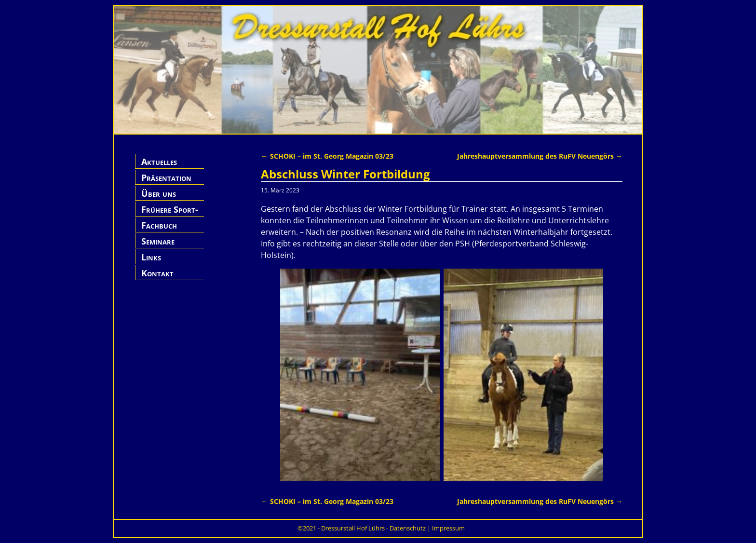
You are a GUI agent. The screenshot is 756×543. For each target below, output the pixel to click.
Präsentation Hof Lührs (166, 183)
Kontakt (157, 273)
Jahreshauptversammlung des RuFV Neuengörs (540, 156)
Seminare (158, 241)
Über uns (159, 193)
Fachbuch (159, 225)
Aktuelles (159, 162)
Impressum (448, 528)
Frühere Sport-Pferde (170, 215)
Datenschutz (408, 528)
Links (151, 257)
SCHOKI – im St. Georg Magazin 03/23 (327, 156)
